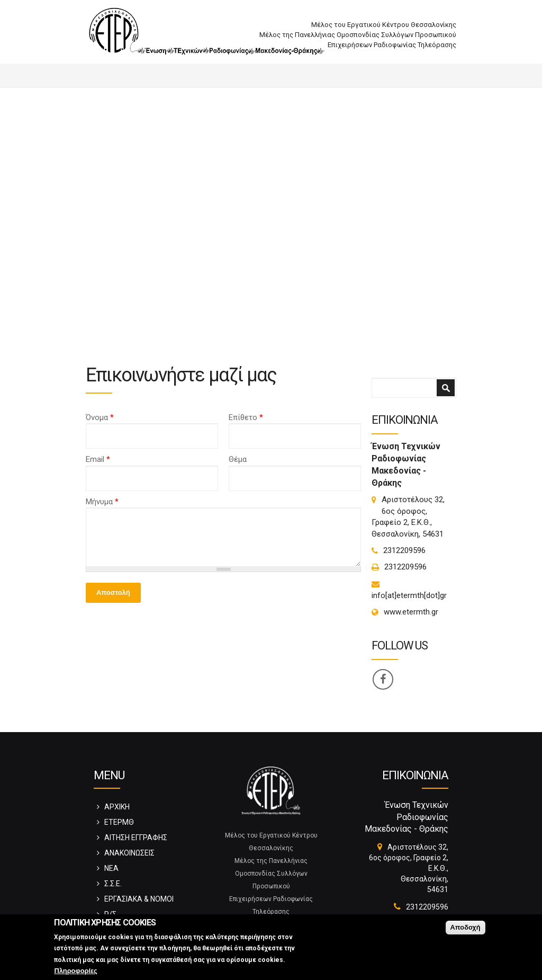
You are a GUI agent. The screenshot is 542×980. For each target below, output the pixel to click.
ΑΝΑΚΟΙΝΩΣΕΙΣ (129, 853)
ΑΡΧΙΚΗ (117, 807)
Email (98, 459)
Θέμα (238, 459)
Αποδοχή (466, 927)
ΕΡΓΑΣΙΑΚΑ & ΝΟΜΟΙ (139, 899)
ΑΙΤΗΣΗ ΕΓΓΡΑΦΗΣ (136, 838)
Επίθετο (246, 417)
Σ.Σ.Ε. (113, 884)
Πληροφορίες (75, 971)
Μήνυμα (102, 502)
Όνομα (100, 417)
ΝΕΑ (111, 868)
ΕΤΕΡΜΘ (119, 822)
